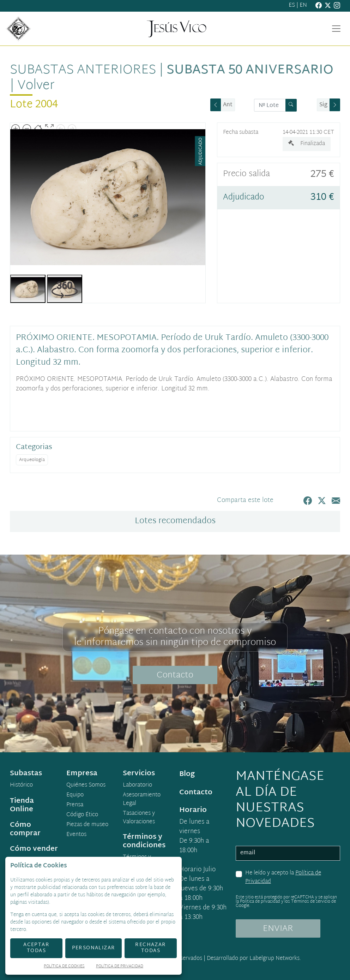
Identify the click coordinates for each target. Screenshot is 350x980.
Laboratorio (137, 785)
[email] (288, 853)
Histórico (21, 785)
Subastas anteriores (83, 70)
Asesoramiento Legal (142, 800)
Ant (228, 105)
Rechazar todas (150, 948)
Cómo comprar (25, 829)
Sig (323, 105)
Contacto (175, 675)
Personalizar (94, 948)
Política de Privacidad (120, 967)
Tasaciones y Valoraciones (139, 818)
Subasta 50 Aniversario (250, 70)
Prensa (75, 805)
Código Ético (82, 815)
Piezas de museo (87, 825)
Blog (187, 774)
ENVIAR (278, 929)
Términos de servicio (311, 902)
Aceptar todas (36, 948)
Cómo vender (34, 849)
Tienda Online (22, 805)
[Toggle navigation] (336, 29)
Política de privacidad (260, 902)
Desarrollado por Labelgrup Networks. (254, 959)
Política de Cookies (64, 967)
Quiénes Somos (86, 785)
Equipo (75, 795)
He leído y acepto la (283, 877)
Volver (36, 86)
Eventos (76, 835)
